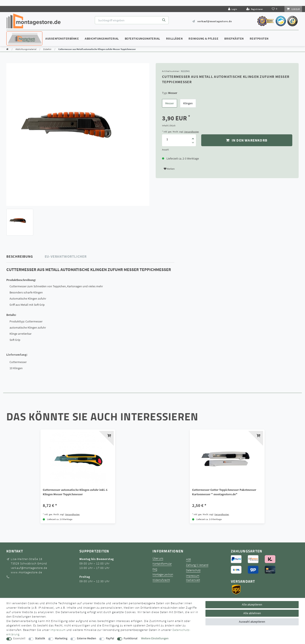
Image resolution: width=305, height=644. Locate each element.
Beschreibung (20, 256)
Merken (169, 169)
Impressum (193, 576)
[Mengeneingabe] (167, 139)
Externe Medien (87, 638)
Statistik (40, 638)
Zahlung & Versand (197, 565)
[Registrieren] (255, 9)
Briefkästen (234, 39)
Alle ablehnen (252, 613)
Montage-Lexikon (163, 575)
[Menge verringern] (193, 143)
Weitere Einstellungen (155, 638)
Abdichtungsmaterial (102, 39)
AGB (188, 559)
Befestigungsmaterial (142, 39)
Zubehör (47, 49)
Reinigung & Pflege (203, 39)
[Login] (233, 9)
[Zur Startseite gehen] (7, 49)
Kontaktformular (162, 564)
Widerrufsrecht (161, 580)
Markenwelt (193, 580)
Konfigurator (19, 34)
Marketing (61, 638)
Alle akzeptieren (252, 604)
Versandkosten (191, 132)
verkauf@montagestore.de (215, 21)
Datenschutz (193, 570)
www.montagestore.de (26, 572)
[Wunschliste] (275, 9)
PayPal (110, 638)
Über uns (158, 558)
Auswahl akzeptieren (252, 622)
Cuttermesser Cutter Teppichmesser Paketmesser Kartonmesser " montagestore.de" (224, 492)
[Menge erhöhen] (193, 137)
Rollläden (174, 39)
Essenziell (19, 638)
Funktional (131, 638)
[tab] (26, 257)
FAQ (155, 569)
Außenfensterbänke (62, 39)
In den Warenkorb (247, 140)
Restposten (259, 39)
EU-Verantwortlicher (66, 256)
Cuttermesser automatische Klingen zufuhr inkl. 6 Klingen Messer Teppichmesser (75, 492)
